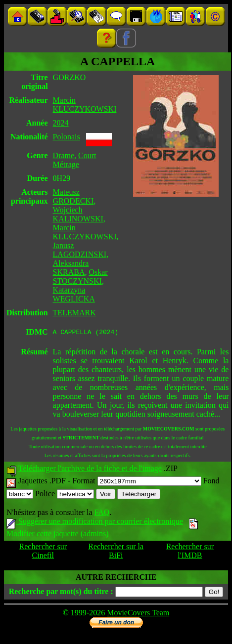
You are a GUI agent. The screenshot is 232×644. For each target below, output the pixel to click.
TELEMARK (74, 313)
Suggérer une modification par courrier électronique (95, 523)
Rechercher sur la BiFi (116, 552)
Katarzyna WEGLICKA (74, 294)
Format (137, 482)
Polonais (67, 137)
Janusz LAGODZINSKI (80, 250)
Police (65, 495)
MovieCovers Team (138, 614)
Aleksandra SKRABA (71, 268)
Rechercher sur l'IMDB (190, 552)
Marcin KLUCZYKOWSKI (85, 105)
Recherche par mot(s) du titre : (61, 593)
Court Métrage (75, 160)
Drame (64, 155)
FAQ (102, 514)
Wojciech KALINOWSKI (78, 214)
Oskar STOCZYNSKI (80, 277)
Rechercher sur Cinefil (43, 552)
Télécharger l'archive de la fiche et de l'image (90, 470)
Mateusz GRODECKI (73, 196)
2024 (61, 123)
